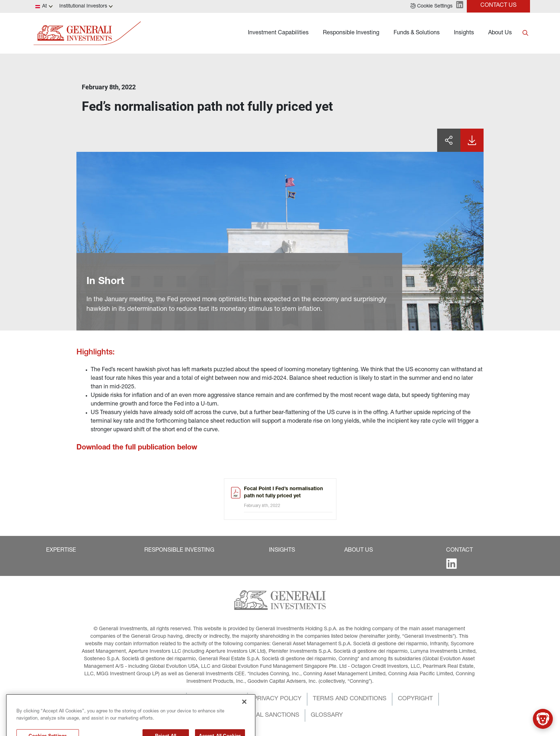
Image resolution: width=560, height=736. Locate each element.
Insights (464, 33)
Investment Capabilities (278, 33)
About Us (500, 33)
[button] (431, 6)
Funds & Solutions (417, 33)
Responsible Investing (351, 33)
